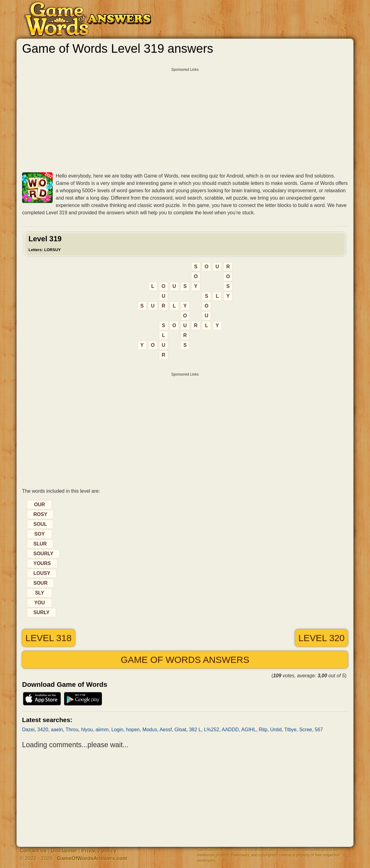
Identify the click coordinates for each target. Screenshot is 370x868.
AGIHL (249, 730)
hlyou (87, 730)
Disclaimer (64, 851)
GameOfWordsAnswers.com (92, 858)
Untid (276, 730)
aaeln (57, 730)
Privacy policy (99, 851)
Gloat (180, 730)
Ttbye (290, 730)
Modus (150, 730)
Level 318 (49, 638)
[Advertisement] (185, 118)
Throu (72, 730)
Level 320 (321, 638)
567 (319, 730)
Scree (306, 730)
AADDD (230, 730)
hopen (133, 730)
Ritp (263, 730)
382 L (195, 730)
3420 (43, 730)
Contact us (33, 851)
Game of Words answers (185, 660)
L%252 (212, 730)
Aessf (166, 730)
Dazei (28, 730)
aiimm (102, 730)
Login (117, 730)
